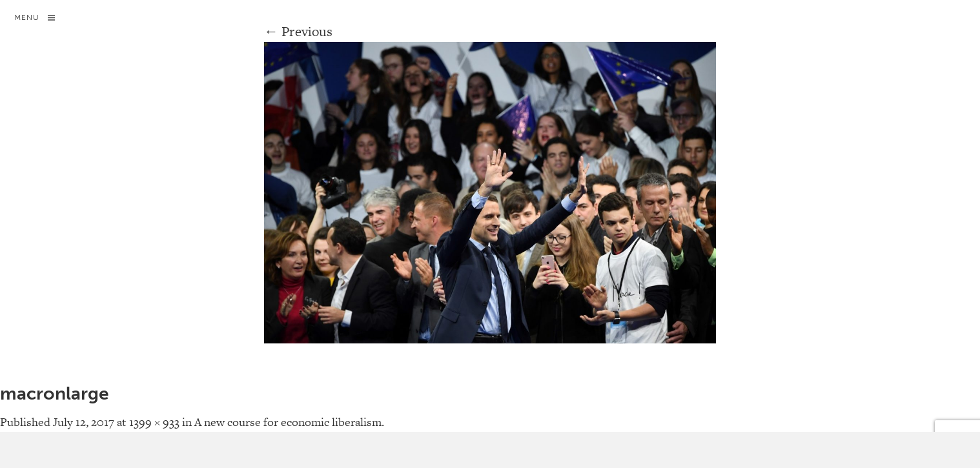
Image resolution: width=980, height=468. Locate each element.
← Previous (299, 31)
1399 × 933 (154, 422)
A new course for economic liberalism (288, 422)
